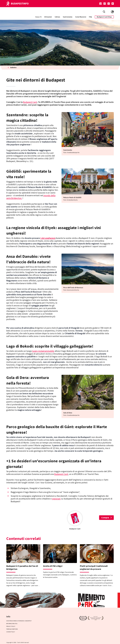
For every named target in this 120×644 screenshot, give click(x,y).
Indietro (12, 67)
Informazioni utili (12, 624)
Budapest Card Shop (104, 17)
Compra (106, 518)
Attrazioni (48, 17)
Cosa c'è (38, 17)
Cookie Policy (11, 632)
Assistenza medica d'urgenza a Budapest (19, 621)
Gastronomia (68, 17)
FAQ (90, 17)
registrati (56, 499)
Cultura (57, 17)
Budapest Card (30, 102)
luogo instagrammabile (43, 351)
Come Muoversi (81, 17)
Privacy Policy (11, 626)
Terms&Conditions (12, 629)
